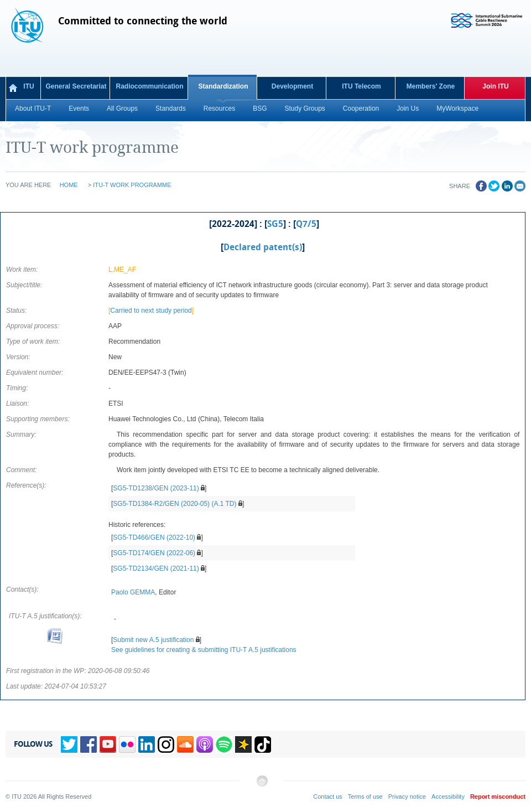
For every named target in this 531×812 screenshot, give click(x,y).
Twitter (69, 744)
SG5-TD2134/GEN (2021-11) (156, 568)
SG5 (275, 224)
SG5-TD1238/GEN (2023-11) (156, 488)
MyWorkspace (457, 108)
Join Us (408, 108)
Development (292, 86)
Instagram (166, 744)
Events (79, 108)
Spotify (224, 744)
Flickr (127, 744)
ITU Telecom (361, 86)
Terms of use (365, 797)
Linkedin (147, 744)
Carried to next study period (151, 311)
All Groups (122, 108)
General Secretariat (76, 86)
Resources (219, 108)
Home (69, 185)
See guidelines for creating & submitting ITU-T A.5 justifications (204, 650)
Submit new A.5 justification (153, 640)
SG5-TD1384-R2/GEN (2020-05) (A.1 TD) (175, 504)
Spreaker (243, 744)
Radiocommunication (149, 86)
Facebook (88, 744)
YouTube (108, 744)
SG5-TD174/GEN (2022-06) (154, 553)
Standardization (223, 86)
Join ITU (495, 86)
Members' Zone (431, 86)
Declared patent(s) (263, 247)
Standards (171, 108)
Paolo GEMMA (133, 592)
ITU (28, 86)
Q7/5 (306, 224)
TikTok (263, 744)
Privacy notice (407, 797)
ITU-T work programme (132, 185)
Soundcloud (185, 744)
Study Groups (304, 108)
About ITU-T (33, 108)
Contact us (328, 797)
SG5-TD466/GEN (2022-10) (154, 537)
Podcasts (205, 744)
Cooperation (361, 108)
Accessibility (448, 797)
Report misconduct (498, 797)
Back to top (262, 785)
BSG (260, 108)
